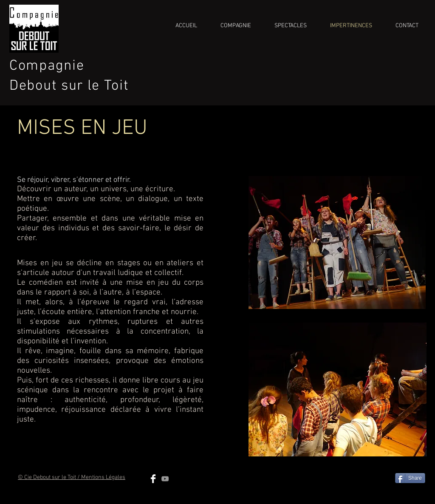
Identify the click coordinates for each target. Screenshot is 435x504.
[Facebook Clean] (153, 479)
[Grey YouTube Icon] (165, 479)
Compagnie (47, 66)
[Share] (410, 478)
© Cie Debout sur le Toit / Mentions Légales (72, 477)
